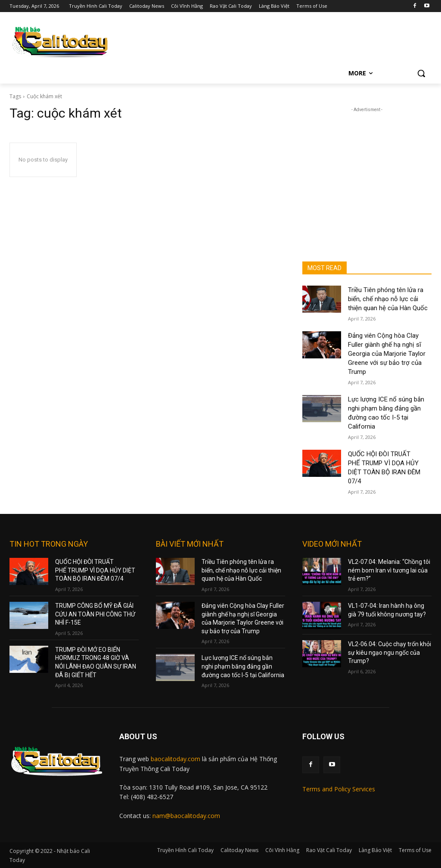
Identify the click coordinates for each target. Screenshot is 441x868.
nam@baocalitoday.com (186, 816)
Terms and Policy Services (339, 789)
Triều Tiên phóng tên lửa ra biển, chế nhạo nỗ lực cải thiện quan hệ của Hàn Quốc (388, 299)
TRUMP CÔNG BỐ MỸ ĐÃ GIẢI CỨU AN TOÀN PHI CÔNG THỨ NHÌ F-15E (95, 614)
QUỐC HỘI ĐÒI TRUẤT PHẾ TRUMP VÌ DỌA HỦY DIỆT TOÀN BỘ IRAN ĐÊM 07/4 (95, 570)
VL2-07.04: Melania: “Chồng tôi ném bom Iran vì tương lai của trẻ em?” (389, 570)
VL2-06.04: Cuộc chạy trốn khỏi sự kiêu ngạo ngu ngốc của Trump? (390, 652)
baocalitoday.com (175, 759)
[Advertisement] (367, 168)
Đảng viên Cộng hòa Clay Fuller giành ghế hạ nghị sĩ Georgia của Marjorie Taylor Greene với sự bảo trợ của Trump (387, 354)
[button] (421, 73)
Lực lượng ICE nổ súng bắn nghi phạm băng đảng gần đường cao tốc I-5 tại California (243, 666)
